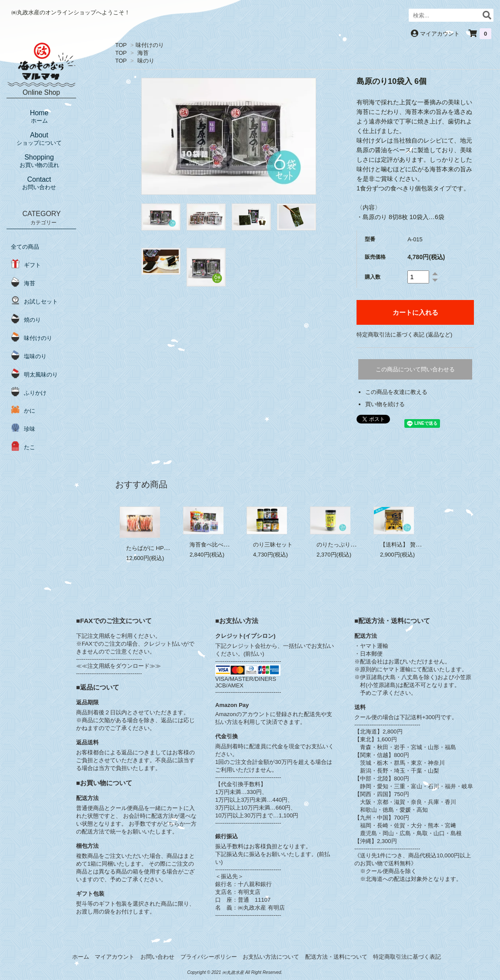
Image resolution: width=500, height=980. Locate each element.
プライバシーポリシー (209, 957)
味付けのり (150, 45)
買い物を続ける (385, 404)
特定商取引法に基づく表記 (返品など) (404, 335)
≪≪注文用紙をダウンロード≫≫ (118, 666)
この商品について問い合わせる (415, 369)
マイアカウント (440, 34)
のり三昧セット (273, 545)
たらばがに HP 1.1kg (153, 548)
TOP (121, 45)
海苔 (143, 53)
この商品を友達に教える (396, 392)
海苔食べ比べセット (215, 545)
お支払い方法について (271, 957)
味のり (146, 61)
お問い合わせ (157, 957)
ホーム (81, 957)
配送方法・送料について (336, 957)
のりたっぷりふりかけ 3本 (350, 545)
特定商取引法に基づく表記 (407, 957)
